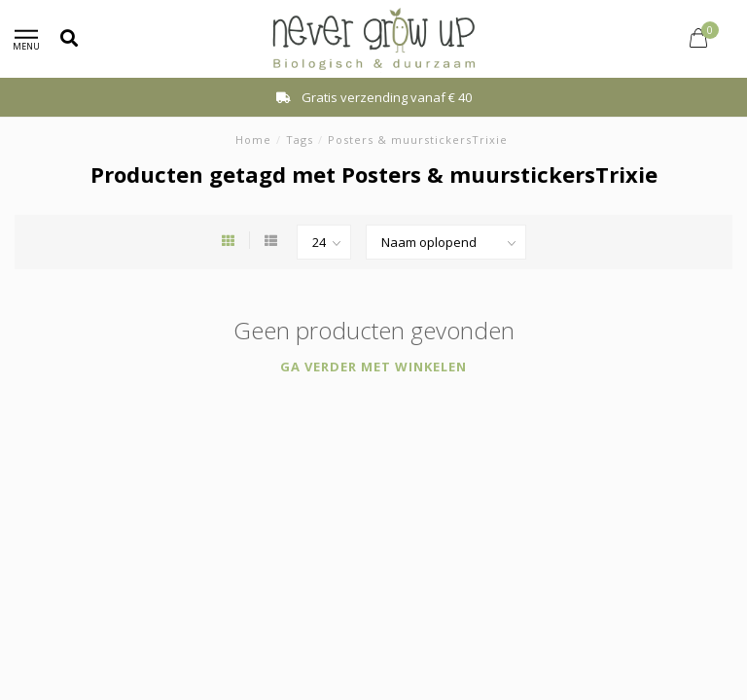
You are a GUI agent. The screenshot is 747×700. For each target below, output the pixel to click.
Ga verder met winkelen (373, 367)
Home (253, 140)
